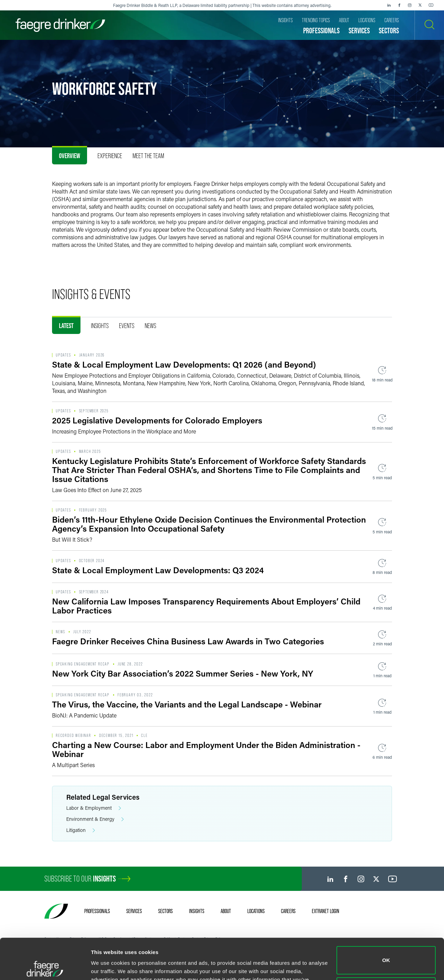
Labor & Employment (94, 808)
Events (127, 326)
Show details (107, 966)
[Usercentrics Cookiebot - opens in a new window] (45, 966)
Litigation (81, 830)
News (150, 326)
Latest (66, 326)
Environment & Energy (95, 819)
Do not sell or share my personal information (386, 950)
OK (386, 919)
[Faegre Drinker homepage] (60, 25)
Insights (100, 326)
